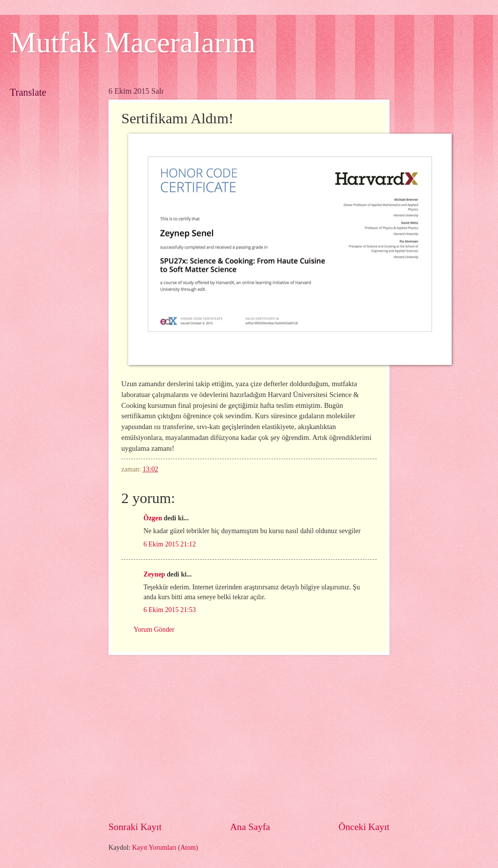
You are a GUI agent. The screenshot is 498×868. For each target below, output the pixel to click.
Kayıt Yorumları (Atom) (165, 848)
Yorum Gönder (154, 630)
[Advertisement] (282, 738)
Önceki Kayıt (364, 827)
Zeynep (154, 574)
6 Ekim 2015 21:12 (170, 544)
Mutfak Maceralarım (133, 42)
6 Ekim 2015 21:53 (170, 610)
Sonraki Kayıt (135, 827)
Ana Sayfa (250, 827)
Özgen (153, 518)
